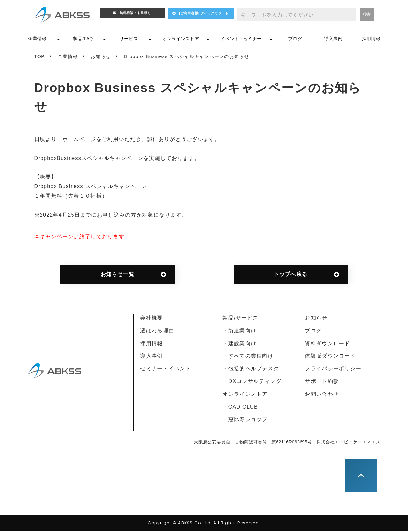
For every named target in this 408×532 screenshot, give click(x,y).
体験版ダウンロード (330, 357)
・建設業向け (239, 344)
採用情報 (371, 40)
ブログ (295, 40)
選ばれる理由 (157, 332)
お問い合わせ (322, 395)
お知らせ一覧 (118, 275)
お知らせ (101, 57)
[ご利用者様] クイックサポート (208, 17)
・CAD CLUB (240, 408)
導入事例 (333, 40)
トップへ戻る (291, 275)
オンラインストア (181, 40)
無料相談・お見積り (136, 14)
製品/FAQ (83, 40)
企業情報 (37, 40)
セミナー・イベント (166, 370)
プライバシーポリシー (333, 370)
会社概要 (151, 319)
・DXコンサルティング (252, 382)
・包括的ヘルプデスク (251, 370)
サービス (129, 40)
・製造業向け (239, 332)
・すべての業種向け (248, 357)
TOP (40, 57)
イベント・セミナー (241, 40)
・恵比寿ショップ (245, 420)
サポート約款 (322, 382)
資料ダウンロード (327, 344)
